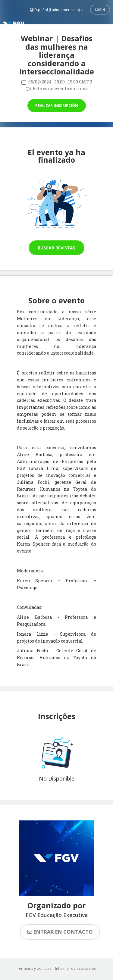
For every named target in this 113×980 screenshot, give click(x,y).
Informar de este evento (76, 968)
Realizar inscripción (57, 106)
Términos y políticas (34, 968)
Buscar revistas (56, 248)
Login (100, 10)
